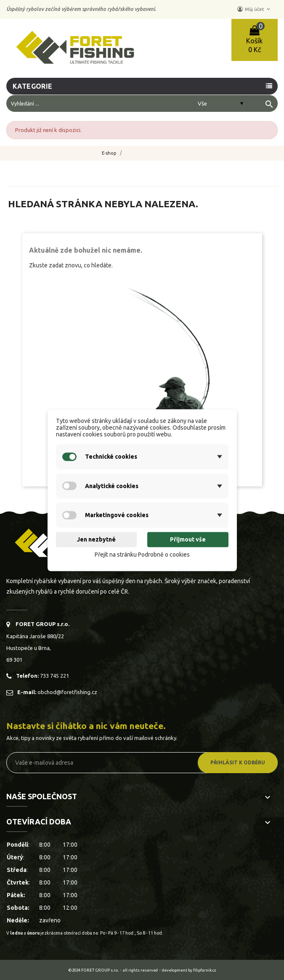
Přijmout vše (188, 540)
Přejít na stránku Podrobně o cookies (142, 555)
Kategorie (33, 86)
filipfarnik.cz (205, 970)
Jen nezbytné (96, 540)
